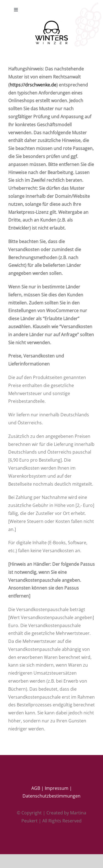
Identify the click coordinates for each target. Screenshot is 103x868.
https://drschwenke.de (33, 85)
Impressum (57, 788)
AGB (36, 788)
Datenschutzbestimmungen (51, 796)
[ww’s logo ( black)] (51, 23)
